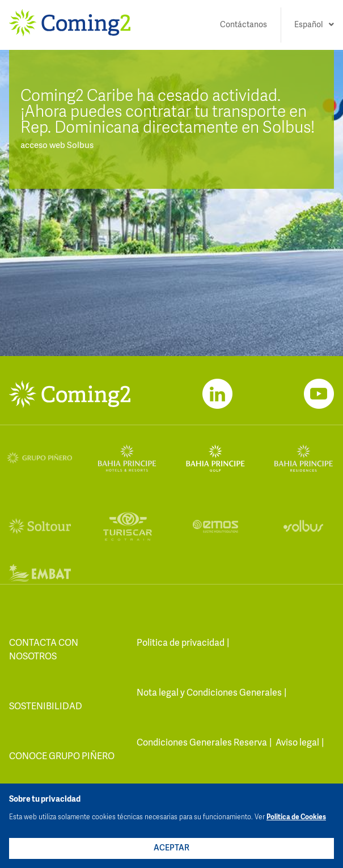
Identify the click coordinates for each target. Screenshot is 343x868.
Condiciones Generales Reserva (202, 743)
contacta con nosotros (44, 650)
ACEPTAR (171, 848)
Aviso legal (297, 743)
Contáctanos (244, 25)
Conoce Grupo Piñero (62, 757)
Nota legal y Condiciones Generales (209, 693)
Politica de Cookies (296, 818)
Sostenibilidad (46, 707)
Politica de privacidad (181, 643)
